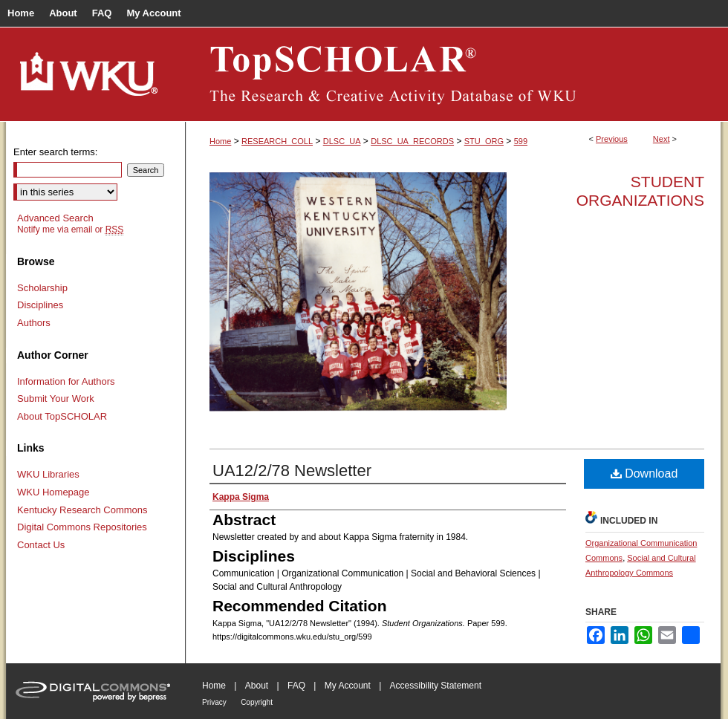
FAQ (296, 686)
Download (644, 474)
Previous (612, 139)
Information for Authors (66, 381)
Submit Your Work (56, 398)
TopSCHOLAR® (453, 74)
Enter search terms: (55, 152)
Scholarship (42, 288)
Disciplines (40, 305)
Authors (34, 323)
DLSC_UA (342, 141)
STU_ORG (484, 141)
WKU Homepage (53, 492)
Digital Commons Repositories (82, 527)
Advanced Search (55, 218)
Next (662, 139)
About (257, 686)
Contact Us (41, 545)
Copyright (257, 702)
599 (521, 141)
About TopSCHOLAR (62, 416)
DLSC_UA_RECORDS (412, 141)
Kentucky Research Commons (82, 510)
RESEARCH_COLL (277, 141)
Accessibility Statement (436, 686)
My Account (348, 686)
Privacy (214, 702)
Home (220, 141)
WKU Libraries (48, 474)
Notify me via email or (70, 230)
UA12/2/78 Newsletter (292, 471)
